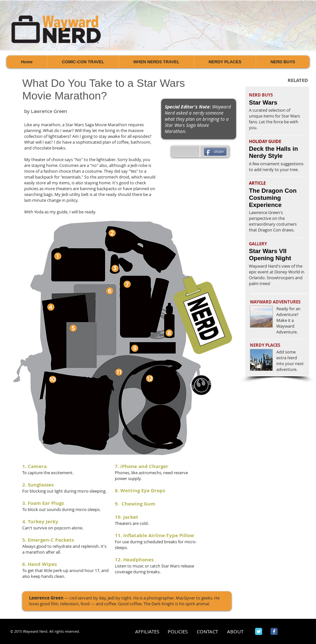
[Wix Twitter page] (259, 631)
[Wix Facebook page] (274, 631)
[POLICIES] (178, 632)
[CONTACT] (207, 632)
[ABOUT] (235, 632)
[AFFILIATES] (147, 632)
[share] (215, 152)
